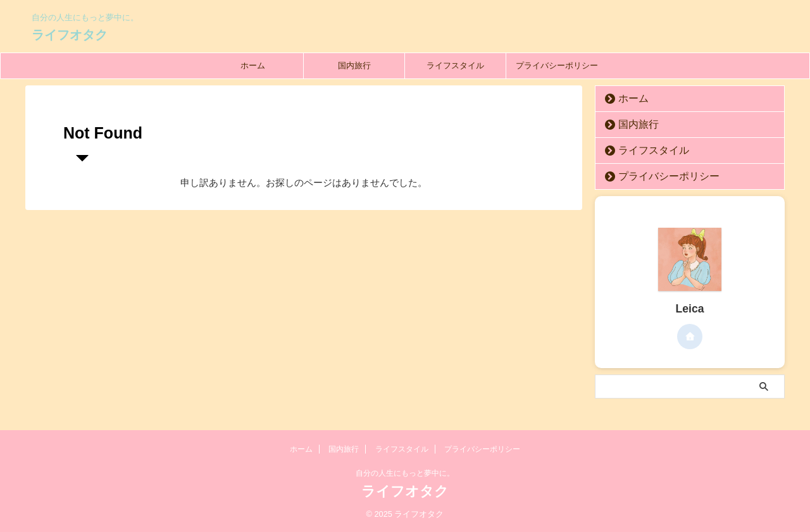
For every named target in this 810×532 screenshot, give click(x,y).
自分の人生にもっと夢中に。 (405, 473)
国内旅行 (354, 65)
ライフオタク (70, 35)
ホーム (253, 65)
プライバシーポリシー (557, 65)
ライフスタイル (455, 65)
